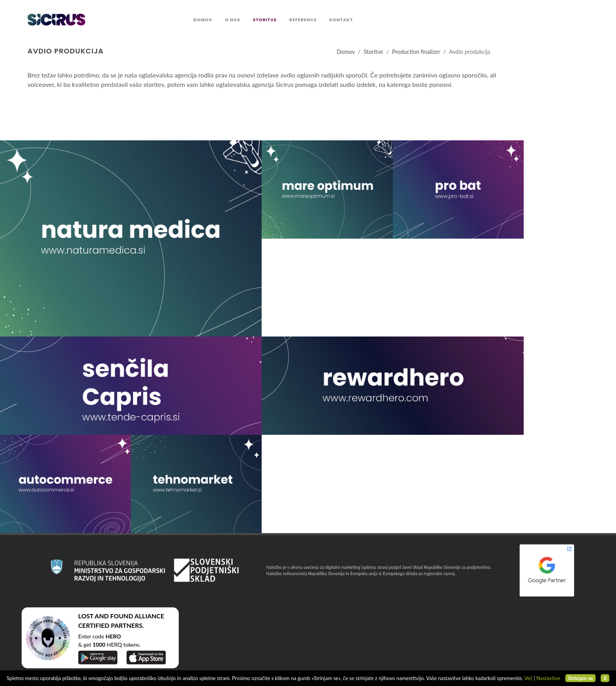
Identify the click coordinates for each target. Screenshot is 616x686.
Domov (346, 52)
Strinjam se (581, 678)
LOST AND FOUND (106, 616)
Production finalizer (416, 52)
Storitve (373, 52)
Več (528, 678)
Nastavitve (548, 678)
